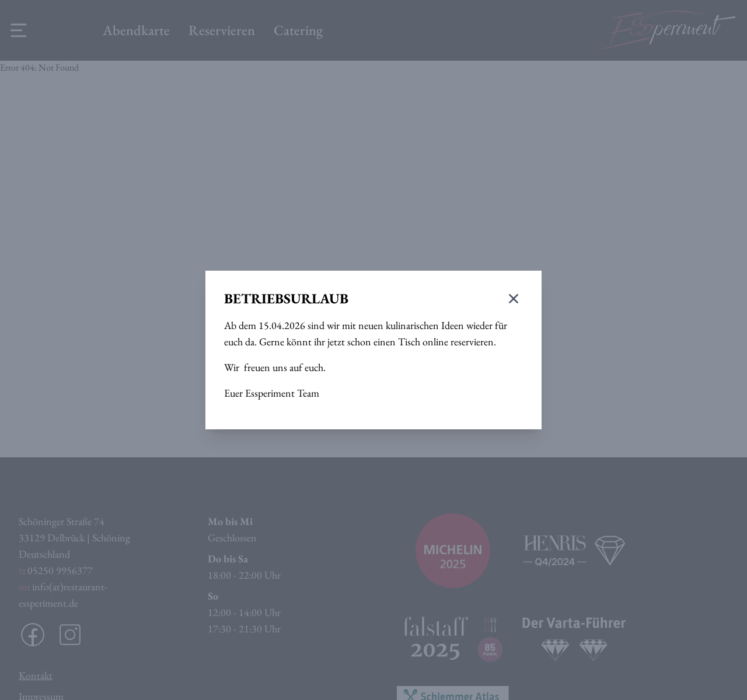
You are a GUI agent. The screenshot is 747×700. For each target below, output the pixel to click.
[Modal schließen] (514, 299)
